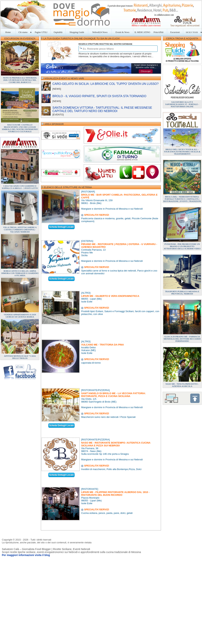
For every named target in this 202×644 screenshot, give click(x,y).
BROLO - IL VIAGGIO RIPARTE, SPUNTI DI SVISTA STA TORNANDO (99, 96)
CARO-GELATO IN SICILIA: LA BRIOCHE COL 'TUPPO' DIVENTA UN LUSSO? (105, 84)
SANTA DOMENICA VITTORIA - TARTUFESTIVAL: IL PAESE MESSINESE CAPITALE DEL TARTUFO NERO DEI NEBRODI (102, 109)
